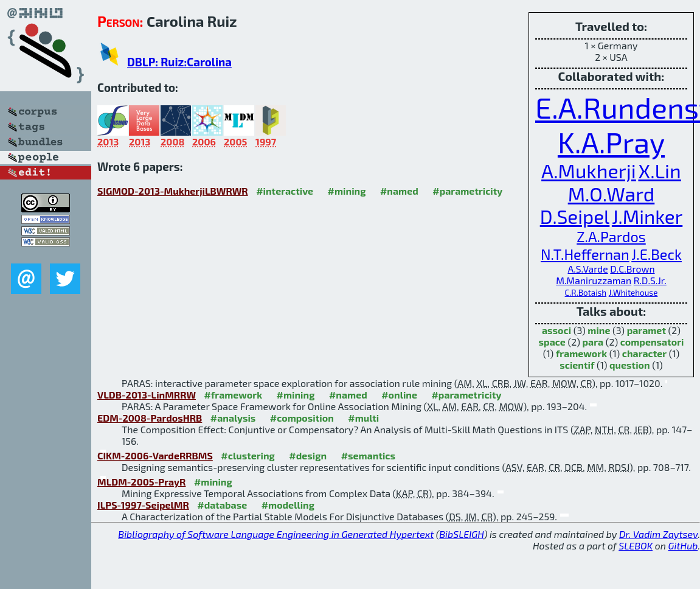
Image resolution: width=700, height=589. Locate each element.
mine (599, 330)
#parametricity (467, 191)
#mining (347, 191)
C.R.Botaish (586, 293)
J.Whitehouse (633, 293)
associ (556, 330)
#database (222, 505)
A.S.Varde (587, 269)
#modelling (288, 505)
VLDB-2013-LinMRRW (147, 395)
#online (399, 395)
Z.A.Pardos (611, 236)
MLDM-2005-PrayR (141, 482)
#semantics (368, 455)
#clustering (248, 455)
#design (308, 455)
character (644, 353)
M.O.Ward (612, 193)
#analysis (233, 418)
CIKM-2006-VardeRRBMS (155, 455)
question (630, 365)
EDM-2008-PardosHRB (150, 418)
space (552, 342)
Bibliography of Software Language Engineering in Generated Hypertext (276, 534)
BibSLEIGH (461, 534)
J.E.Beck (657, 254)
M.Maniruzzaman (594, 280)
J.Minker (647, 216)
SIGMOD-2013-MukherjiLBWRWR (173, 191)
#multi (363, 418)
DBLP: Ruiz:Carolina (179, 62)
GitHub (683, 545)
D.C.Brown (632, 269)
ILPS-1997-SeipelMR (143, 505)
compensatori (652, 342)
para (593, 342)
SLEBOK (636, 545)
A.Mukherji (589, 170)
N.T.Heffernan (585, 254)
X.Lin (659, 170)
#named (399, 191)
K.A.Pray (611, 142)
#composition (302, 418)
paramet (646, 330)
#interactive (285, 191)
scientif (577, 365)
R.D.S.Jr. (650, 280)
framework (581, 353)
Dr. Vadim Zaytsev (658, 534)
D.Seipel (575, 216)
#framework (233, 395)
